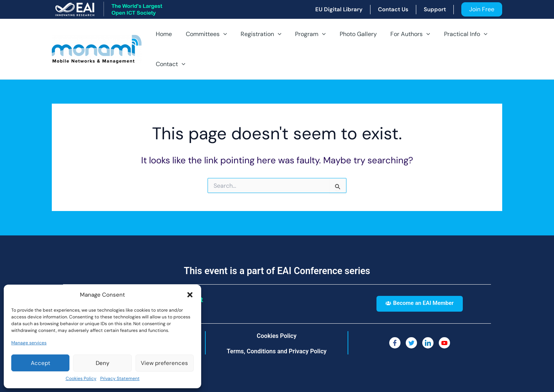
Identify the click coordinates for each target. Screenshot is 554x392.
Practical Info (454, 34)
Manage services (29, 343)
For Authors (401, 34)
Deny (102, 363)
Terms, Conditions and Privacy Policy (277, 351)
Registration (257, 34)
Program (304, 34)
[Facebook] (395, 343)
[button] (190, 295)
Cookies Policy (81, 378)
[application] (221, 34)
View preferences (164, 363)
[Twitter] (411, 343)
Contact (170, 64)
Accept (41, 363)
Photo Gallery (350, 34)
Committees (204, 34)
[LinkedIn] (428, 343)
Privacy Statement (120, 378)
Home (163, 34)
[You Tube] (444, 343)
